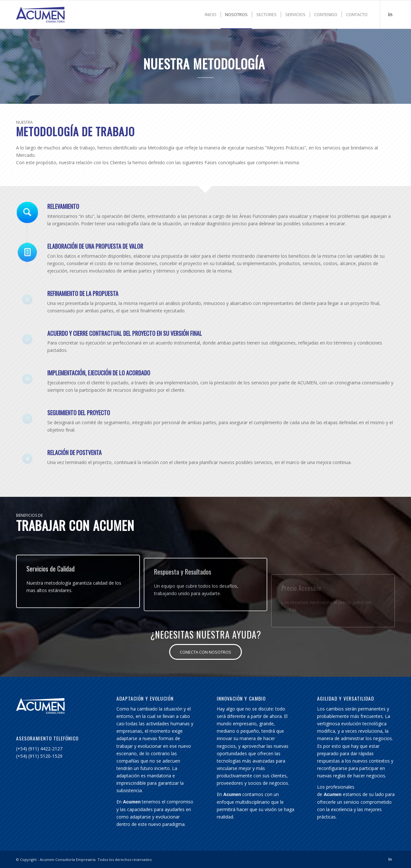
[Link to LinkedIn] (390, 14)
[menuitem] (211, 14)
